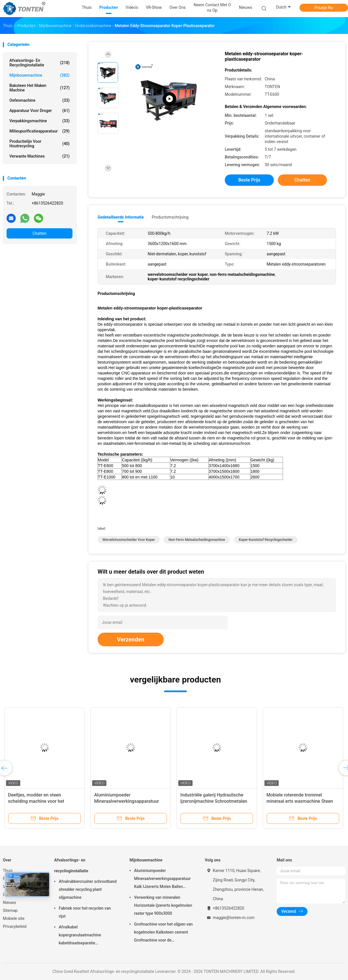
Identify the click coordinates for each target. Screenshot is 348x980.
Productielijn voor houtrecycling (40, 144)
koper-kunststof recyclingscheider (266, 540)
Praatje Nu (324, 8)
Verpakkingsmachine (40, 121)
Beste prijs (249, 180)
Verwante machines (40, 156)
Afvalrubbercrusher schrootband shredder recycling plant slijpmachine (88, 889)
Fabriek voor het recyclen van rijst (85, 912)
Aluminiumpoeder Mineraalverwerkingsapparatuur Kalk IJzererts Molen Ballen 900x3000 (162, 879)
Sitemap (10, 910)
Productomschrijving (170, 217)
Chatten (40, 233)
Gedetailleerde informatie (121, 217)
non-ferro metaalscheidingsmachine (197, 540)
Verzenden (131, 639)
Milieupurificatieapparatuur (40, 131)
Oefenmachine (40, 100)
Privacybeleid (15, 926)
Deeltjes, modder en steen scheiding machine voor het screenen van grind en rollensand (42, 801)
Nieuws (9, 902)
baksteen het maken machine (40, 88)
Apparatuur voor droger (40, 111)
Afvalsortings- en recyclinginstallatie (40, 63)
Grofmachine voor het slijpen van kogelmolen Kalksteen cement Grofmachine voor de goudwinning (163, 933)
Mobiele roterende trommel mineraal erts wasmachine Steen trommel (300, 801)
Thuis (8, 871)
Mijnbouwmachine (40, 75)
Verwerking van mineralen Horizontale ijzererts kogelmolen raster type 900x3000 (163, 905)
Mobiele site (14, 918)
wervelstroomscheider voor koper (129, 540)
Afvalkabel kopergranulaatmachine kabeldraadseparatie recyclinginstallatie (80, 936)
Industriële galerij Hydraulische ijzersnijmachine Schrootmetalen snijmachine (214, 801)
